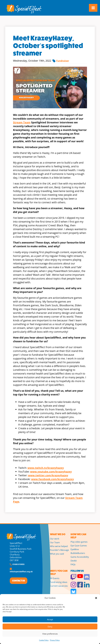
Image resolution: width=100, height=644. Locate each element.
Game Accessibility (80, 557)
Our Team (55, 542)
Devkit (74, 561)
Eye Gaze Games (79, 546)
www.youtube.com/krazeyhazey (51, 472)
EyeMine (75, 549)
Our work (55, 539)
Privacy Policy (55, 640)
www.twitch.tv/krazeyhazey (46, 468)
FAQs (73, 564)
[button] (96, 598)
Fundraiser (63, 61)
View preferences (50, 634)
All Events (55, 578)
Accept (50, 619)
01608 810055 (18, 564)
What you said (57, 554)
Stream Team (22, 122)
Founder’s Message (59, 550)
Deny (50, 627)
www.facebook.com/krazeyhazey (52, 479)
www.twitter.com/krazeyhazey (48, 475)
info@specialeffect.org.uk (21, 572)
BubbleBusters (78, 553)
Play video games (79, 542)
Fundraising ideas (59, 582)
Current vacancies (59, 586)
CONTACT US (19, 581)
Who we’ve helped (59, 546)
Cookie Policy (44, 640)
